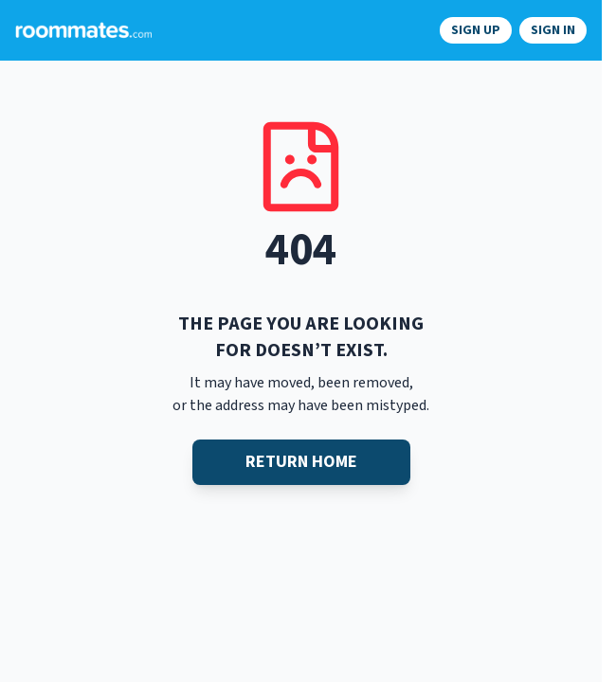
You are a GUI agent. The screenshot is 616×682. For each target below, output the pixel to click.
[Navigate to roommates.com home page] (83, 30)
